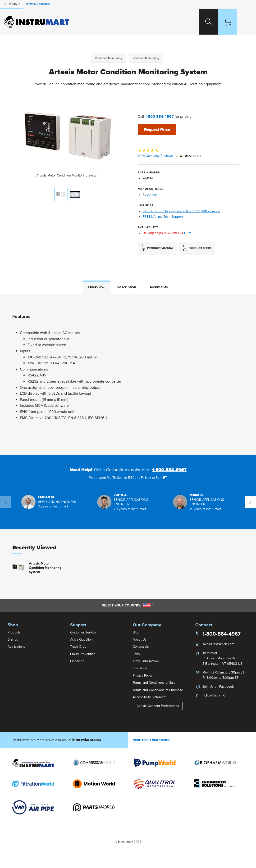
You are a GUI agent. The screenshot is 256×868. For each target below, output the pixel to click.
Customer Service (83, 632)
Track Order (79, 646)
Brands (13, 639)
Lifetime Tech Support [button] (163, 216)
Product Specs (197, 248)
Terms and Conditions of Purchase (158, 690)
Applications (16, 646)
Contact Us (141, 646)
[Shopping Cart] (225, 22)
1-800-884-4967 (159, 117)
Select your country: (128, 605)
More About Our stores (151, 740)
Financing (77, 661)
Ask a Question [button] (81, 639)
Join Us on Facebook (218, 686)
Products (14, 632)
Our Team (140, 668)
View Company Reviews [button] (169, 156)
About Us (140, 639)
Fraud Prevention (83, 654)
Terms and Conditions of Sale (154, 682)
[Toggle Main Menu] (246, 22)
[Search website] (204, 22)
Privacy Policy (143, 675)
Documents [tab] (158, 287)
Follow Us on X (214, 695)
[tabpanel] (128, 374)
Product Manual (157, 248)
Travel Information (146, 661)
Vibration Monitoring (146, 58)
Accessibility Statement (150, 697)
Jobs (136, 654)
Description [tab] (126, 287)
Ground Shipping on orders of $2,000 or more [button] (181, 211)
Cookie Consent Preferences (158, 706)
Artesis (152, 195)
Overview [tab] (96, 287)
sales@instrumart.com (218, 644)
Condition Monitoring (108, 58)
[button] (186, 233)
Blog (136, 632)
